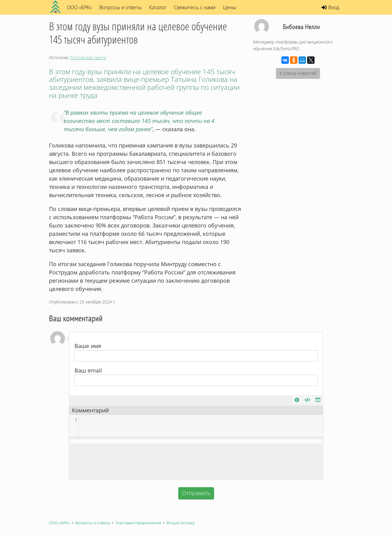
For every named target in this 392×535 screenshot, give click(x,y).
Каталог (158, 7)
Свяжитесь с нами (195, 7)
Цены (230, 7)
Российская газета (88, 57)
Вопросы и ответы (121, 7)
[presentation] (196, 462)
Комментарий (90, 410)
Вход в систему (181, 523)
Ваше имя (88, 346)
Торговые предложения (138, 523)
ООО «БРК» (60, 523)
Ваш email (88, 370)
